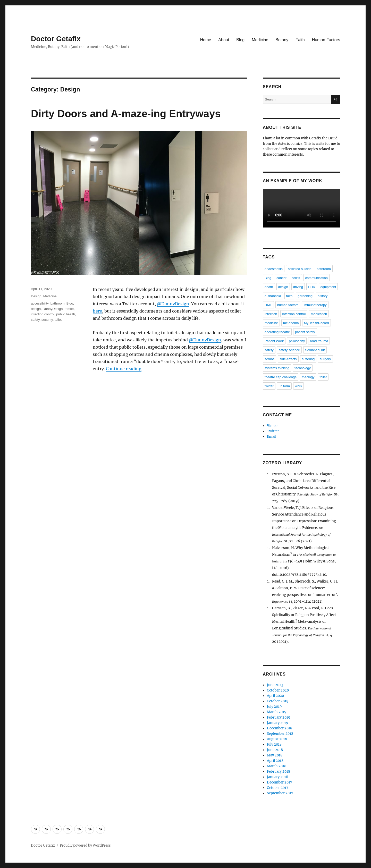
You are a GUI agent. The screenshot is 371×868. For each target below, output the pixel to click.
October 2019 (278, 701)
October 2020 (278, 690)
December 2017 (280, 782)
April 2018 (275, 761)
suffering (308, 359)
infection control (43, 314)
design (36, 309)
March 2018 (277, 766)
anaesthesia (274, 269)
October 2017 (278, 788)
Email (272, 437)
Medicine (260, 40)
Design (36, 296)
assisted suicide (300, 269)
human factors (288, 305)
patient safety (305, 332)
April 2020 (275, 696)
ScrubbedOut (315, 350)
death (269, 287)
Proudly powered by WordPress (85, 845)
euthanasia (273, 296)
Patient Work (274, 341)
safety (35, 320)
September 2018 (280, 734)
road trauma (319, 341)
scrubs (269, 359)
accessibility (40, 303)
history (323, 296)
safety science (289, 350)
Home (206, 40)
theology (308, 377)
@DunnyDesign (173, 304)
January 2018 (277, 777)
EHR (312, 287)
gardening (305, 296)
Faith (300, 40)
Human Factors (326, 40)
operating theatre (277, 332)
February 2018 (279, 772)
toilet (58, 320)
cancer (281, 278)
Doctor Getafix (56, 39)
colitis (296, 278)
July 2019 (274, 707)
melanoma (291, 323)
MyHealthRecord (317, 323)
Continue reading (124, 369)
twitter (269, 386)
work (298, 386)
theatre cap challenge (281, 377)
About (224, 40)
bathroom (58, 303)
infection (271, 314)
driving (298, 287)
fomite (69, 309)
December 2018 (280, 728)
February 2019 (279, 717)
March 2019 (277, 712)
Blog (240, 40)
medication (319, 314)
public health (66, 314)
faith (289, 296)
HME (268, 305)
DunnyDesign (53, 309)
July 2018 (274, 744)
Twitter (273, 431)
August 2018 (277, 739)
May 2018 (275, 755)
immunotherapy (315, 305)
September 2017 (280, 793)
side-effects (288, 359)
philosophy (297, 341)
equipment (328, 287)
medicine (271, 323)
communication (317, 278)
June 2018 (275, 750)
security (47, 320)
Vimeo (272, 426)
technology (303, 368)
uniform (284, 386)
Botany (282, 40)
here (97, 311)
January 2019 (278, 723)
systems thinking (277, 368)
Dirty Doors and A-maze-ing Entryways (126, 114)
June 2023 (275, 685)
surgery (325, 359)
